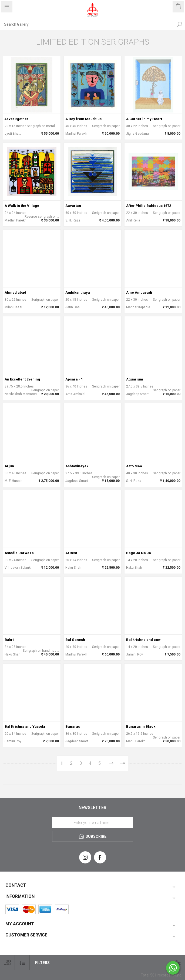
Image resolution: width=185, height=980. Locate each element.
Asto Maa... (136, 466)
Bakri (9, 640)
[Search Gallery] (87, 24)
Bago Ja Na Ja (139, 553)
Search (180, 24)
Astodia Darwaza (19, 553)
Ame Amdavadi (139, 292)
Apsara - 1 (74, 379)
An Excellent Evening (22, 379)
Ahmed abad (15, 292)
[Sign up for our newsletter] (93, 823)
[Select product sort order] (22, 963)
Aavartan (73, 206)
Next (111, 763)
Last (122, 763)
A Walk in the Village (22, 206)
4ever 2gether (16, 119)
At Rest (71, 553)
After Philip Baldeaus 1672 (149, 206)
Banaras (73, 726)
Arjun (9, 466)
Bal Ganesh (75, 640)
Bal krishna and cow (143, 640)
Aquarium (135, 379)
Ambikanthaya (78, 292)
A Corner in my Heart (144, 119)
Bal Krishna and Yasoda (25, 726)
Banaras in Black (141, 726)
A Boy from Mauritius (83, 119)
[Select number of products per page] (7, 963)
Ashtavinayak (77, 466)
